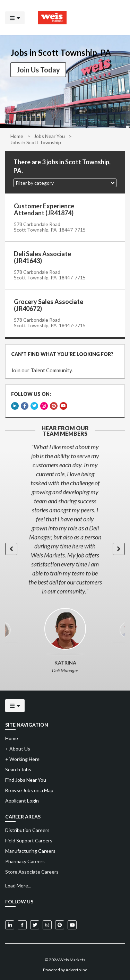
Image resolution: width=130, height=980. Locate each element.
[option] (65, 518)
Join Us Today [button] (38, 70)
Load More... (18, 884)
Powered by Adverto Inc (65, 968)
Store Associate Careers (32, 870)
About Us (18, 747)
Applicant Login (22, 799)
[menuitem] (65, 829)
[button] (65, 183)
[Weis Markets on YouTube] (72, 923)
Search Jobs (18, 768)
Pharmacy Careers (25, 860)
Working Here (22, 758)
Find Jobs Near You (26, 778)
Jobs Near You (49, 136)
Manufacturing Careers (30, 849)
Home (17, 136)
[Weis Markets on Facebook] (22, 923)
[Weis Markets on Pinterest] (60, 923)
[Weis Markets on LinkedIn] (10, 923)
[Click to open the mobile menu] (15, 18)
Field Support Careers (29, 839)
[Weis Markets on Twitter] (35, 923)
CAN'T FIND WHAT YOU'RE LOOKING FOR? (62, 354)
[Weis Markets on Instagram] (47, 923)
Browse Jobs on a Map (29, 789)
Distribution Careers (27, 829)
